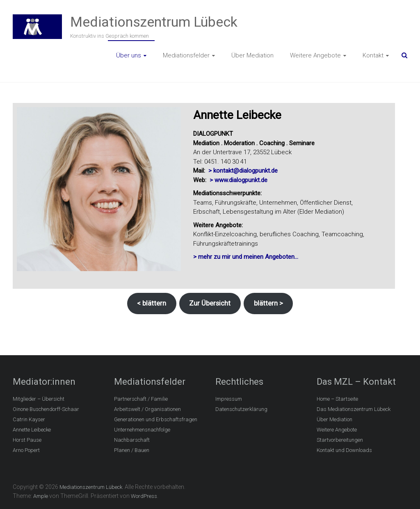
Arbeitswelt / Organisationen (147, 409)
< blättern (152, 303)
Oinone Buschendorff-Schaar (46, 409)
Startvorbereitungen (340, 440)
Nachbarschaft (132, 440)
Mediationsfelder (186, 55)
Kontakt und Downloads (344, 450)
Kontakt (373, 55)
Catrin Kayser (29, 419)
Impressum (229, 399)
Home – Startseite (337, 399)
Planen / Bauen (132, 450)
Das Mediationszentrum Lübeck (354, 409)
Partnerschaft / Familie (141, 399)
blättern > (268, 303)
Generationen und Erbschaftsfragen (156, 419)
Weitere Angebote (315, 55)
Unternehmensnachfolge (142, 430)
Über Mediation (252, 55)
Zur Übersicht (210, 303)
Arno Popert (26, 450)
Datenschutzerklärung (241, 409)
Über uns (129, 55)
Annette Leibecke (32, 430)
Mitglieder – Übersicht (39, 399)
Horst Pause (27, 440)
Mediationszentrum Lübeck (154, 22)
